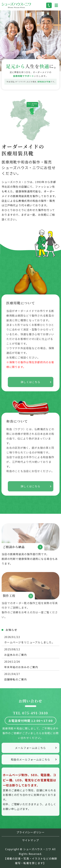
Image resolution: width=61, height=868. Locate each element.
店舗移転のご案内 (15, 679)
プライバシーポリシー (30, 832)
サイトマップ (31, 840)
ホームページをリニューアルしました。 (29, 642)
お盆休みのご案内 (15, 655)
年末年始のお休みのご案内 (21, 667)
